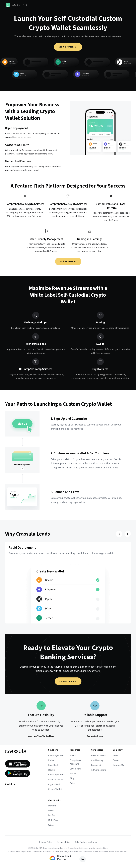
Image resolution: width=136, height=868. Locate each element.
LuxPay (52, 815)
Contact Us (118, 765)
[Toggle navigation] (128, 5)
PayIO (51, 810)
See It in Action (68, 47)
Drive (72, 783)
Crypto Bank (54, 784)
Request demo (68, 681)
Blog (72, 778)
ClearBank (53, 765)
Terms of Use (64, 842)
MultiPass (53, 820)
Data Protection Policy (86, 842)
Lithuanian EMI (56, 779)
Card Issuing (97, 760)
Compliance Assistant (76, 762)
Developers (75, 769)
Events (73, 755)
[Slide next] (128, 534)
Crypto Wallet (55, 789)
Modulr (52, 770)
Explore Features (68, 261)
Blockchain (97, 765)
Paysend (52, 806)
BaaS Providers (98, 755)
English (9, 784)
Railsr (51, 760)
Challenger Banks (57, 755)
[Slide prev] (119, 534)
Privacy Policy (46, 842)
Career (116, 760)
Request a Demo (95, 736)
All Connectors (98, 770)
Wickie (51, 825)
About (116, 755)
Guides (73, 773)
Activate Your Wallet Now (41, 736)
